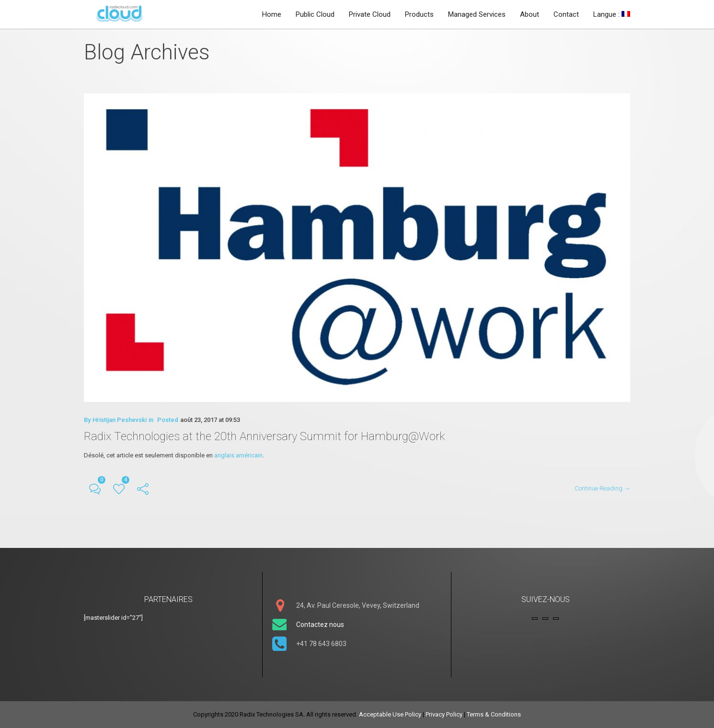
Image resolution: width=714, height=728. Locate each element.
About (530, 14)
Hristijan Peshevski (120, 422)
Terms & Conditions (494, 714)
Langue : (612, 14)
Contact (566, 14)
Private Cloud (370, 14)
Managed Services (477, 14)
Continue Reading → (602, 490)
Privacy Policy (444, 714)
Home (272, 14)
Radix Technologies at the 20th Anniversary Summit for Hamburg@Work (265, 438)
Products (419, 14)
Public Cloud (315, 14)
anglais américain (238, 457)
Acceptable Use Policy (390, 714)
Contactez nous (320, 625)
